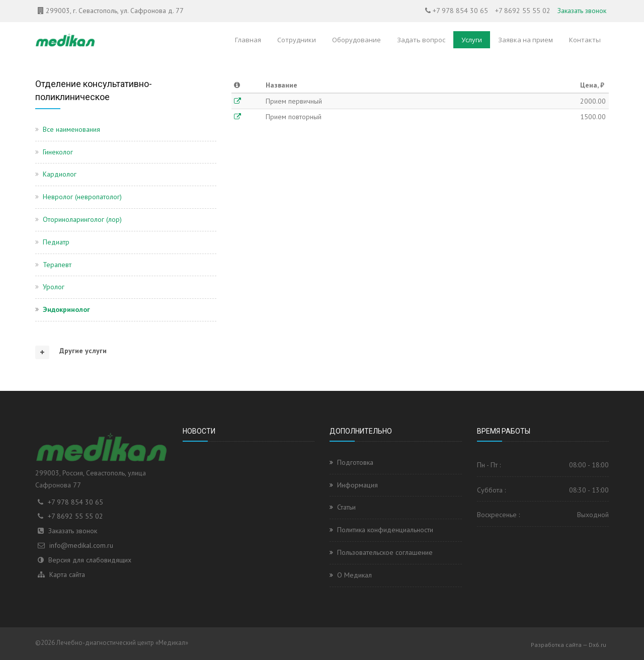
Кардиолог (60, 174)
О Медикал (354, 575)
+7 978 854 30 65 (460, 11)
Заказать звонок (582, 11)
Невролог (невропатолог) (82, 197)
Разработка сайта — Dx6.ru (569, 645)
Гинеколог (58, 152)
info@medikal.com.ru (81, 545)
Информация (357, 485)
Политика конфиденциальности (385, 530)
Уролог (54, 287)
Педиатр (56, 242)
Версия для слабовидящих (90, 560)
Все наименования (71, 129)
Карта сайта (67, 574)
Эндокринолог (66, 309)
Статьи (346, 507)
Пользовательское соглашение (385, 552)
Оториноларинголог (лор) (82, 219)
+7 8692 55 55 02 (523, 11)
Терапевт (57, 265)
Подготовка (355, 462)
